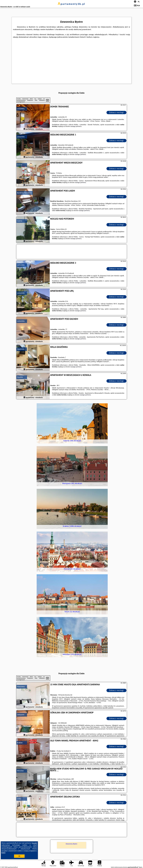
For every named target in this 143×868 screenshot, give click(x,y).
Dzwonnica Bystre (72, 844)
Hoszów (20, 377)
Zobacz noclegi (116, 112)
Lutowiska (21, 109)
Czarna (20, 165)
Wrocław (20, 771)
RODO (3, 853)
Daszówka (21, 349)
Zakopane (21, 715)
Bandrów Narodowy (25, 193)
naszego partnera (76, 126)
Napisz (141, 867)
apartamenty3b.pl (72, 4)
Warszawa (21, 687)
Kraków (20, 743)
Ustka (19, 799)
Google (34, 843)
